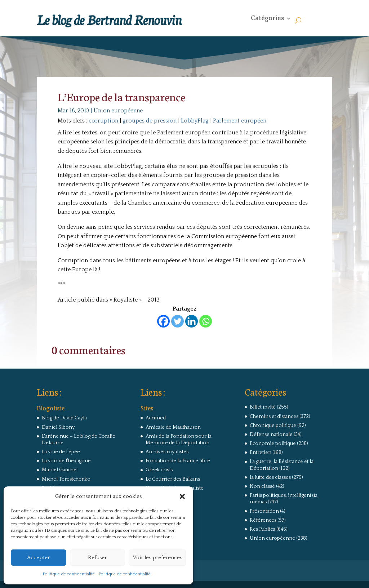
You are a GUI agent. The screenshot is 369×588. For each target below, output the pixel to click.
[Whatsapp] (206, 321)
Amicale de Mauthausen (173, 427)
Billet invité (263, 407)
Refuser (97, 558)
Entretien (261, 453)
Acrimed (156, 418)
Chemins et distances (274, 416)
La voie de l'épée (61, 452)
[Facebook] (163, 321)
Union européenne (118, 111)
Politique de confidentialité (69, 574)
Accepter (38, 558)
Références (263, 520)
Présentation (264, 511)
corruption (103, 121)
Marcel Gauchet (60, 470)
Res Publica (263, 529)
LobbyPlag (195, 121)
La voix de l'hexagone (66, 461)
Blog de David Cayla (64, 418)
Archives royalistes (167, 452)
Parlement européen (240, 121)
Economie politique (273, 444)
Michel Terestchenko (66, 479)
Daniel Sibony (58, 427)
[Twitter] (177, 321)
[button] (182, 496)
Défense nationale (271, 435)
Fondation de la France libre (178, 461)
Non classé (262, 486)
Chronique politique (273, 426)
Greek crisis (159, 470)
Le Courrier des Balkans (173, 479)
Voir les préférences (157, 558)
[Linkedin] (192, 321)
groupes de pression (150, 121)
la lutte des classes (270, 477)
